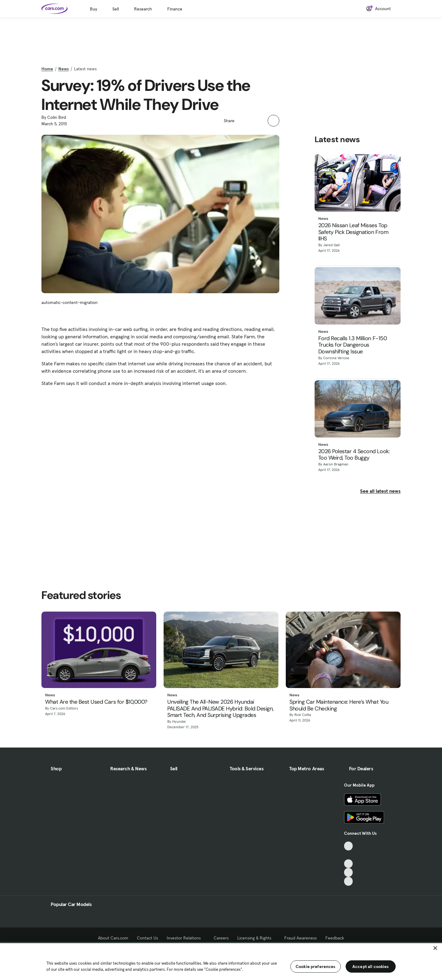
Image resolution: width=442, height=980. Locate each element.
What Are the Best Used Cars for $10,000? (96, 702)
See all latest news (380, 491)
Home (47, 69)
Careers (221, 938)
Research (143, 9)
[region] (221, 961)
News (64, 69)
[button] (242, 120)
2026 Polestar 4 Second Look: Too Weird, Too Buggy (354, 455)
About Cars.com (113, 938)
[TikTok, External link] (349, 846)
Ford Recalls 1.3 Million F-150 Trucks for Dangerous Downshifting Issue (353, 345)
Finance (175, 9)
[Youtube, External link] (349, 864)
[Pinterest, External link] (349, 881)
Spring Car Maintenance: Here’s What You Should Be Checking (339, 705)
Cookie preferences (316, 966)
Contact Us (147, 938)
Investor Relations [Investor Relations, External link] (186, 938)
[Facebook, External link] (349, 855)
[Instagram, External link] (349, 872)
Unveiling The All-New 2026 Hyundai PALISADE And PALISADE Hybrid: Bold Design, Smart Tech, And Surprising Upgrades (220, 709)
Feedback (335, 938)
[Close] (435, 948)
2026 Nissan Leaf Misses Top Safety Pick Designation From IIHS (353, 232)
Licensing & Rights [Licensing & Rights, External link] (256, 938)
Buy (93, 9)
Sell (116, 9)
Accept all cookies (371, 966)
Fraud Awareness (300, 938)
